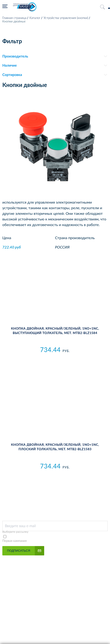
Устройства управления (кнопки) (66, 18)
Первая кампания (15, 541)
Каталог (35, 18)
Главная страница (14, 18)
